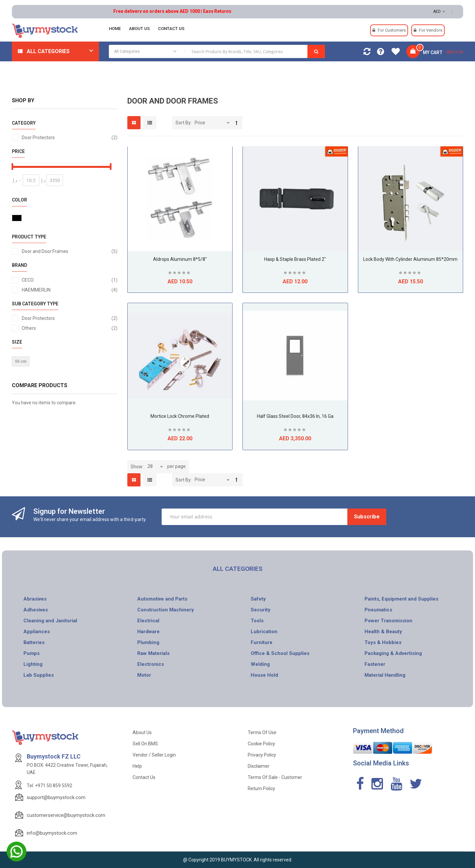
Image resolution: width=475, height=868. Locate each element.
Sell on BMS (145, 744)
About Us (142, 732)
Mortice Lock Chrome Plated (180, 416)
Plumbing (148, 642)
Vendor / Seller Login (154, 755)
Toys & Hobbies (383, 642)
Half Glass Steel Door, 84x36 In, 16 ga (295, 416)
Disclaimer (259, 766)
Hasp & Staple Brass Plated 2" (295, 259)
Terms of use (262, 732)
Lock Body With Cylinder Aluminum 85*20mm (410, 259)
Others (70, 328)
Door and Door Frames (70, 251)
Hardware (148, 632)
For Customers (392, 30)
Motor (144, 675)
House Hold (264, 675)
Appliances (37, 632)
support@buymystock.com (56, 797)
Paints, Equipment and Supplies (401, 599)
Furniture (262, 642)
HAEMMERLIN (70, 290)
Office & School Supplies (280, 653)
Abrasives (35, 599)
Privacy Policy (262, 755)
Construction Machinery (166, 610)
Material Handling (385, 675)
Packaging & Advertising (393, 653)
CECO (70, 280)
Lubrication (264, 632)
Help (137, 766)
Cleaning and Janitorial (50, 621)
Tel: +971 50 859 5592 (49, 786)
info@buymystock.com (52, 833)
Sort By (183, 123)
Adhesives (36, 610)
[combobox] (217, 51)
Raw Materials (153, 653)
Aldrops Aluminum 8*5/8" (180, 259)
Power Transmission (388, 621)
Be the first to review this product (180, 274)
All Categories (48, 51)
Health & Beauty (383, 632)
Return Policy (261, 789)
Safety (258, 599)
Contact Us (144, 777)
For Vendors (431, 30)
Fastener (375, 664)
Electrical (148, 621)
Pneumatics (378, 610)
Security (261, 610)
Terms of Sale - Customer (275, 777)
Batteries (34, 642)
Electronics (151, 664)
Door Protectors (70, 138)
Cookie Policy (261, 744)
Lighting (33, 664)
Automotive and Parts (162, 599)
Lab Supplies (39, 675)
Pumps (32, 653)
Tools (257, 621)
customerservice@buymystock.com (66, 815)
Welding (260, 664)
